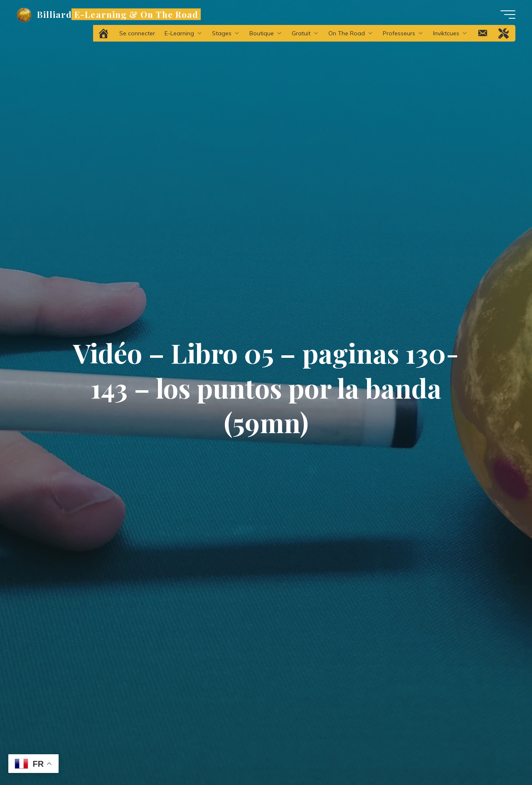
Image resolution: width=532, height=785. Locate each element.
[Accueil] (104, 33)
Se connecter (137, 33)
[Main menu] (508, 15)
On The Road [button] (351, 33)
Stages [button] (226, 33)
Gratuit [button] (305, 33)
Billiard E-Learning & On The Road (118, 14)
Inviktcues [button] (450, 33)
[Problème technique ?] (504, 33)
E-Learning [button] (183, 33)
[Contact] (483, 33)
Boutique (266, 33)
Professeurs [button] (403, 33)
